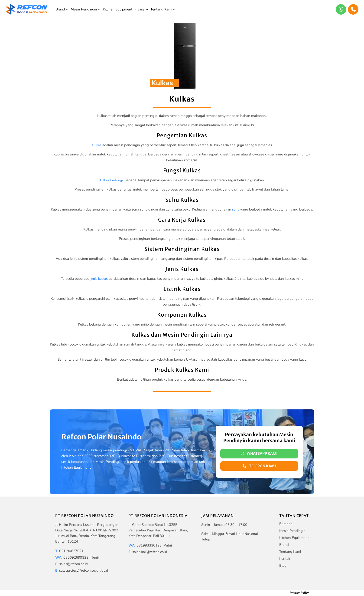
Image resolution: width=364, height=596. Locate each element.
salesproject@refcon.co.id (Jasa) (82, 570)
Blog (283, 566)
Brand (284, 545)
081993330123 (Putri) (150, 545)
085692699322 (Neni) (77, 557)
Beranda (286, 524)
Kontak (285, 559)
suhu (236, 209)
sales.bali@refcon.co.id (148, 552)
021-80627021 (69, 551)
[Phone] (353, 9)
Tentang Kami (290, 552)
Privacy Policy (299, 593)
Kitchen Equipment (294, 538)
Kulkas (96, 145)
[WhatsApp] (341, 9)
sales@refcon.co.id (71, 564)
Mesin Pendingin (292, 531)
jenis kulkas (99, 279)
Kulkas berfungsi (112, 180)
